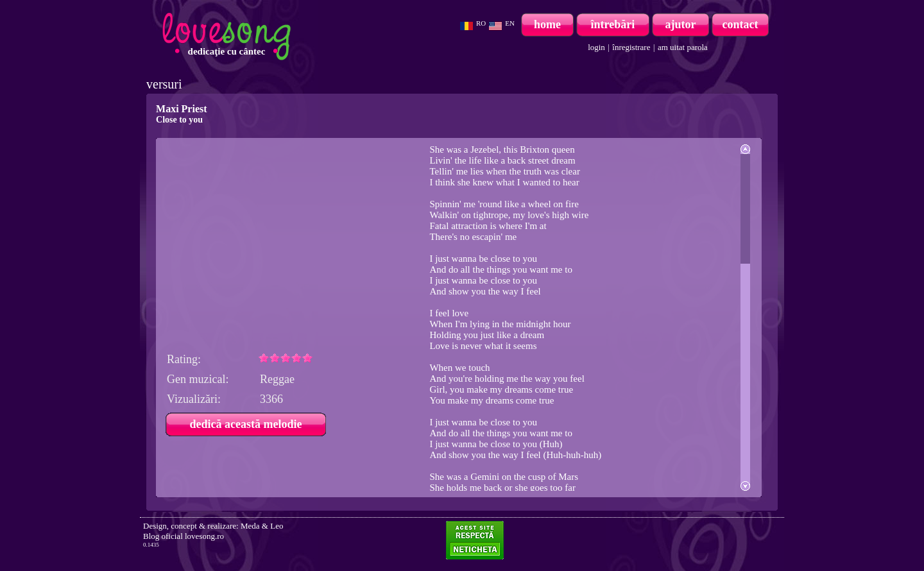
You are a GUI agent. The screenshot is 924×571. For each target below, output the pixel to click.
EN (510, 23)
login (596, 47)
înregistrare (631, 47)
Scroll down (745, 486)
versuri (164, 84)
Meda (250, 526)
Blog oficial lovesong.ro (184, 536)
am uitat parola (683, 47)
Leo (277, 526)
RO (481, 23)
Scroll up (745, 149)
